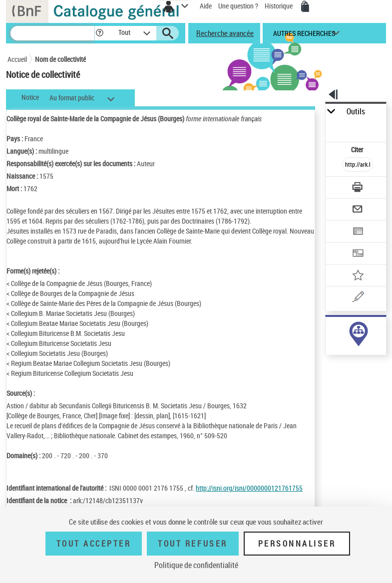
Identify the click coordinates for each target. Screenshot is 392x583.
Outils (356, 112)
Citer (358, 149)
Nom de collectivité (60, 59)
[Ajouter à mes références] (358, 276)
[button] (100, 33)
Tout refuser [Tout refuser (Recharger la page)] (193, 544)
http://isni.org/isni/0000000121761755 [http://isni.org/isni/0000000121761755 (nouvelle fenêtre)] (249, 488)
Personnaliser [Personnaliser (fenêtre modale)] (297, 544)
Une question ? (238, 6)
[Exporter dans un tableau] (358, 232)
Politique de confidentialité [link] (196, 565)
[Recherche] (52, 33)
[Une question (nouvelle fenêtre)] (358, 298)
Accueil (17, 59)
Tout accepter (94, 544)
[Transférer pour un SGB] (358, 254)
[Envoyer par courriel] (358, 210)
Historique (279, 6)
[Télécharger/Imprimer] (358, 188)
